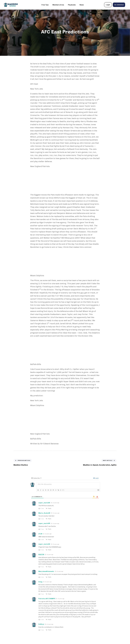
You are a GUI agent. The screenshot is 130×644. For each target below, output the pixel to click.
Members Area (58, 5)
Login (96, 478)
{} (61, 490)
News (82, 5)
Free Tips (45, 5)
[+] (63, 490)
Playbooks (72, 5)
